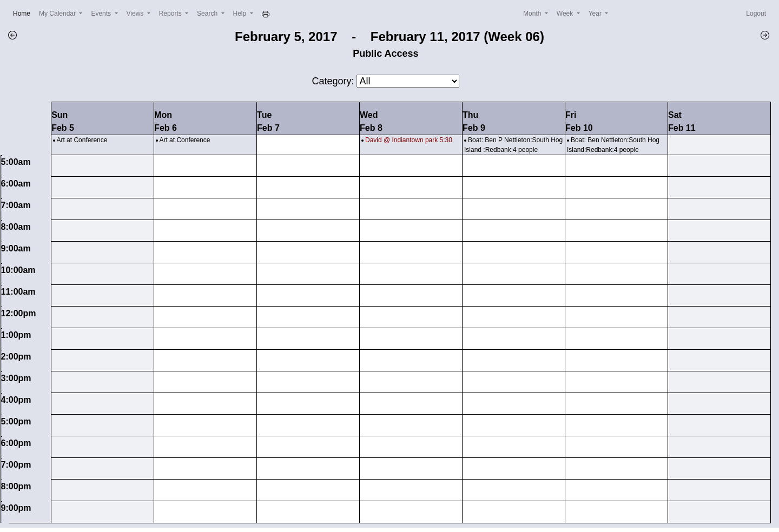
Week (566, 14)
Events (102, 14)
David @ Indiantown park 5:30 (409, 140)
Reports (171, 14)
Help (241, 14)
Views (136, 14)
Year (596, 14)
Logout (756, 14)
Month (533, 14)
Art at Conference (82, 140)
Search (208, 14)
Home (24, 13)
